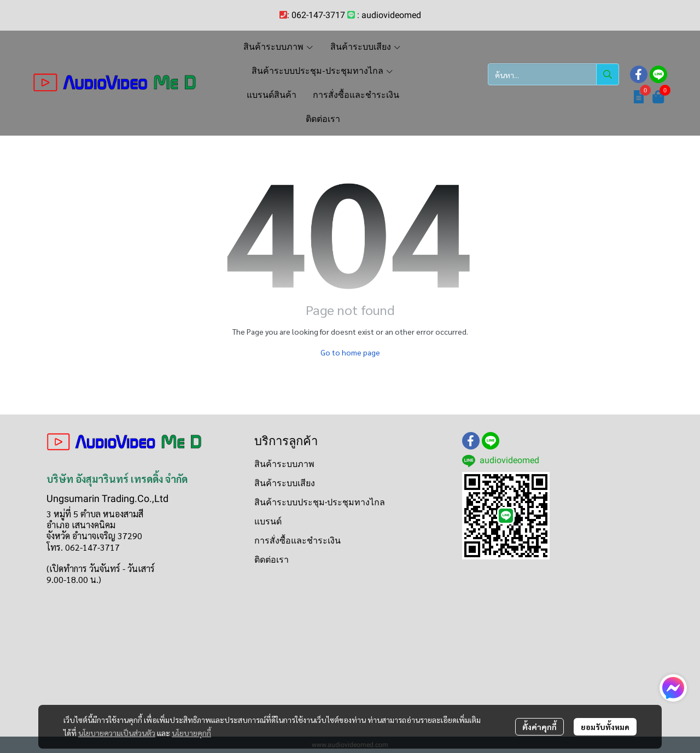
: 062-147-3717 (316, 15)
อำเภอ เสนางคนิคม (81, 525)
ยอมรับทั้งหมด (605, 727)
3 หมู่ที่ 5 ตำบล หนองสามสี (95, 514)
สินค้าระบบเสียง (285, 483)
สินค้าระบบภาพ (284, 464)
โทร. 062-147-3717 (83, 547)
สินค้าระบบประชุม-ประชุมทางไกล (320, 502)
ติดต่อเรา (272, 560)
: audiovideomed (389, 15)
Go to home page (350, 352)
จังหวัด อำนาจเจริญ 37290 (94, 536)
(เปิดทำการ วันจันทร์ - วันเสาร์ (101, 568)
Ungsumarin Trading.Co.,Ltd (107, 498)
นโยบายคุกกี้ (191, 733)
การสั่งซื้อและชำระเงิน (297, 541)
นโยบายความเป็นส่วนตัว (117, 733)
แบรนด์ (268, 521)
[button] (553, 74)
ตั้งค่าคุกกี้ (539, 727)
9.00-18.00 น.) (74, 579)
